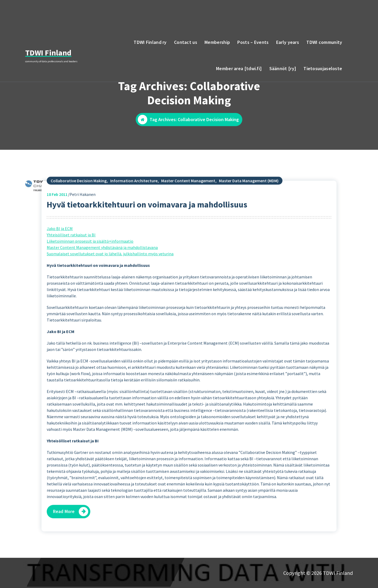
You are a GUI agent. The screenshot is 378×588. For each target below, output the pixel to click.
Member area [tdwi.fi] (239, 68)
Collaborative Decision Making (79, 197)
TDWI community (324, 42)
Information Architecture (134, 197)
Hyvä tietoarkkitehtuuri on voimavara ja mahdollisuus (147, 221)
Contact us (186, 42)
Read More (64, 528)
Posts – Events (253, 42)
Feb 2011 (57, 211)
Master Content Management (188, 197)
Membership (217, 42)
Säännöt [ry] (283, 68)
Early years (288, 42)
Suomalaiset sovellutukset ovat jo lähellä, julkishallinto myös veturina (110, 270)
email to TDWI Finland (321, 13)
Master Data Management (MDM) (249, 197)
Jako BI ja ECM (60, 245)
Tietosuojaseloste (323, 68)
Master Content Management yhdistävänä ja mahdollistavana (102, 264)
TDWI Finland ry (150, 42)
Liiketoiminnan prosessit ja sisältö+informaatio (90, 257)
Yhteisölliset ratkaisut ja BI (71, 251)
